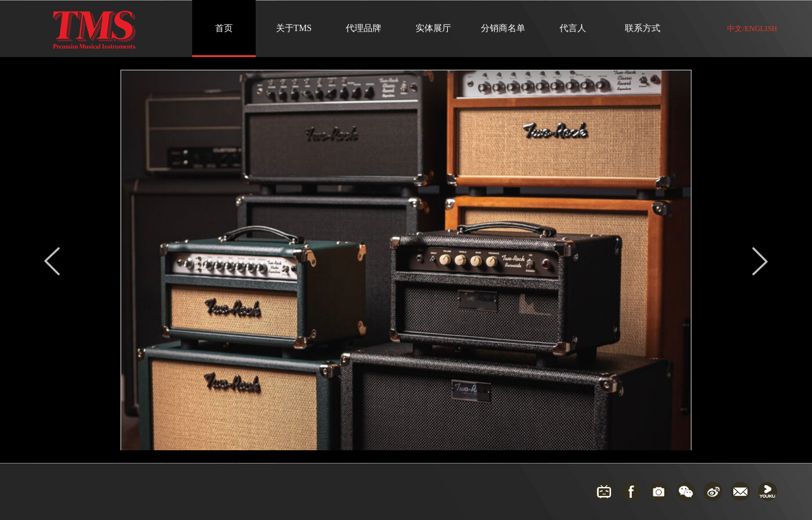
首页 (224, 28)
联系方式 (643, 28)
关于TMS (294, 28)
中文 (735, 29)
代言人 (573, 28)
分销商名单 (503, 28)
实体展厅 (433, 28)
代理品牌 (363, 28)
